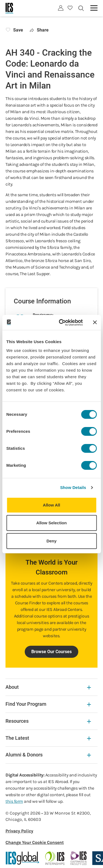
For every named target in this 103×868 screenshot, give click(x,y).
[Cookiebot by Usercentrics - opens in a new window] (61, 323)
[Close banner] (95, 322)
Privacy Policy (19, 831)
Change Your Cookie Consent (35, 842)
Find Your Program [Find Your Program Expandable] (48, 704)
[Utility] (61, 8)
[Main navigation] (94, 8)
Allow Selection (51, 523)
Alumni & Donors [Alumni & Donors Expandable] (48, 755)
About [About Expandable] (48, 687)
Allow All (51, 505)
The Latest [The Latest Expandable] (48, 738)
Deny (51, 541)
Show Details (73, 487)
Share (39, 30)
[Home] (10, 8)
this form (14, 801)
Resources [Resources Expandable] (48, 721)
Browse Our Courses (51, 652)
